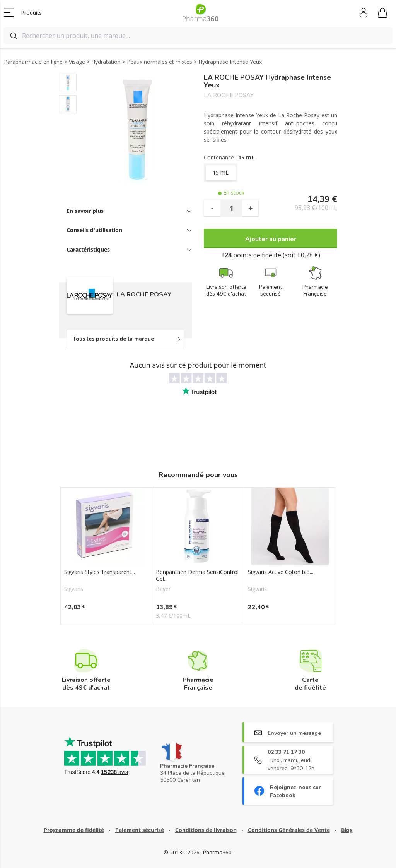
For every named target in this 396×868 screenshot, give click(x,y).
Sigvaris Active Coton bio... (281, 572)
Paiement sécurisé (140, 830)
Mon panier (382, 14)
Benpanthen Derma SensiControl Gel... (197, 575)
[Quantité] (231, 208)
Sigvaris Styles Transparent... (100, 572)
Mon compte (364, 13)
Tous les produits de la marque (113, 339)
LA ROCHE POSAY (229, 95)
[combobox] (198, 36)
